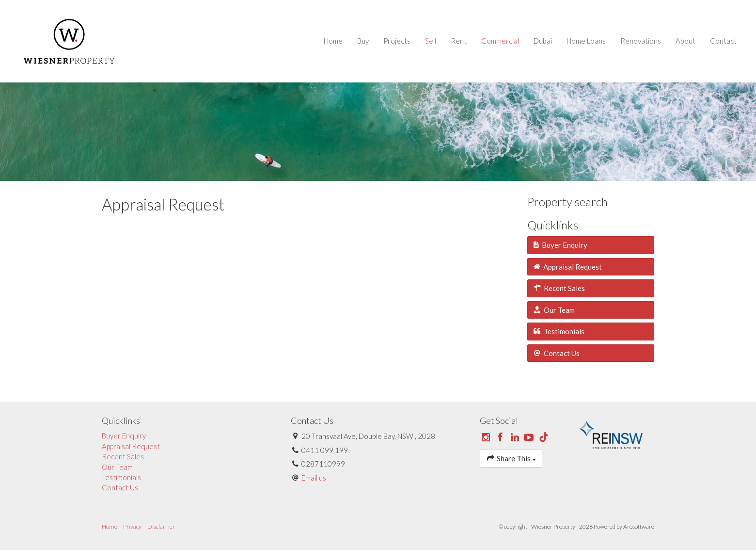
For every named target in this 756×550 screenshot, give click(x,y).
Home (333, 41)
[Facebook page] (502, 437)
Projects (397, 41)
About (685, 41)
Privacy (132, 526)
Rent (459, 41)
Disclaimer (161, 526)
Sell (431, 41)
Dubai (543, 41)
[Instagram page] (487, 437)
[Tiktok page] (544, 437)
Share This (511, 458)
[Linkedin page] (516, 437)
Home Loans (586, 41)
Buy (363, 41)
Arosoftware (639, 526)
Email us (314, 478)
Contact (723, 41)
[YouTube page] (530, 437)
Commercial (500, 41)
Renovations (641, 41)
